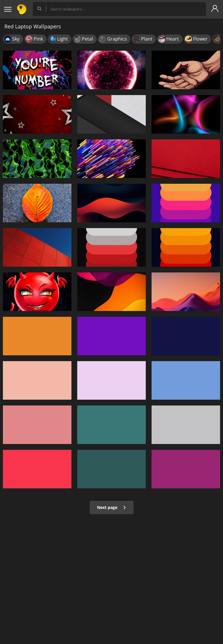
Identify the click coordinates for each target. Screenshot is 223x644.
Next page (112, 507)
